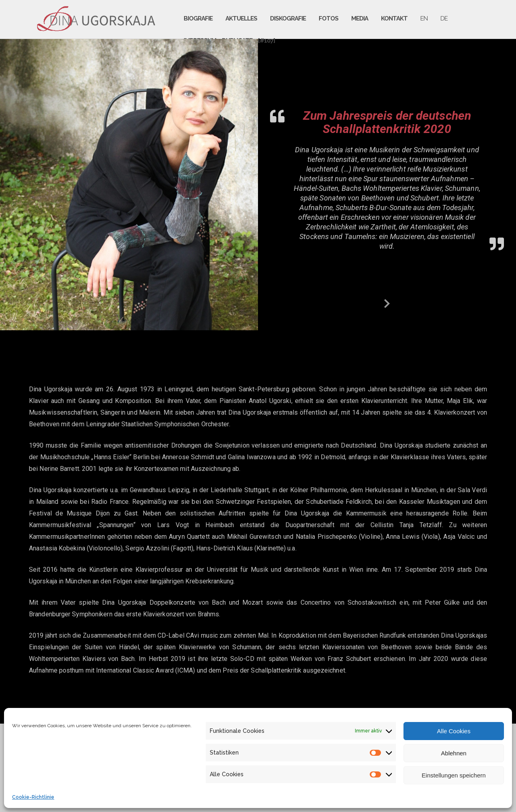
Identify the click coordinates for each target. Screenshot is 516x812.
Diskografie (288, 18)
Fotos (329, 18)
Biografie (198, 18)
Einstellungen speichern (454, 775)
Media (360, 18)
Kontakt (394, 18)
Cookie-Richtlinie (33, 797)
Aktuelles (241, 18)
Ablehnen (454, 753)
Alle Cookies (454, 731)
